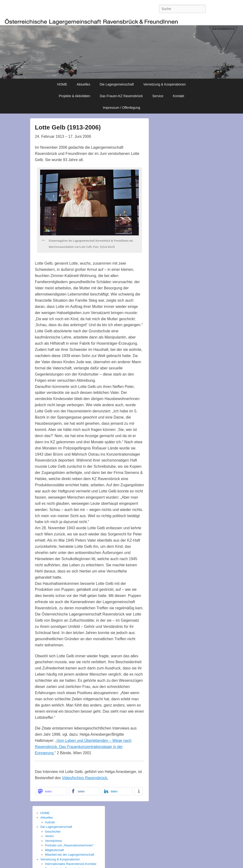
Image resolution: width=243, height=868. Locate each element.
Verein (49, 836)
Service (158, 96)
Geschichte (53, 832)
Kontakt (178, 96)
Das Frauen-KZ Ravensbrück (121, 96)
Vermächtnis (54, 841)
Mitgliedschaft (54, 850)
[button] (51, 791)
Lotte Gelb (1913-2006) (68, 127)
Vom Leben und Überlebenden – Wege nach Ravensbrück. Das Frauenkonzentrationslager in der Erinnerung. (83, 747)
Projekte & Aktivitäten (75, 96)
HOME (62, 84)
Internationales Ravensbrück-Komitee (71, 864)
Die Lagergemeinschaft (117, 84)
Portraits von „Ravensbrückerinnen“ (69, 845)
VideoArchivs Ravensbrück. (85, 778)
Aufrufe (50, 822)
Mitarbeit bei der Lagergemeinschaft (70, 855)
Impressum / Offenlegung (122, 108)
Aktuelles (83, 84)
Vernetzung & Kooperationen (165, 84)
